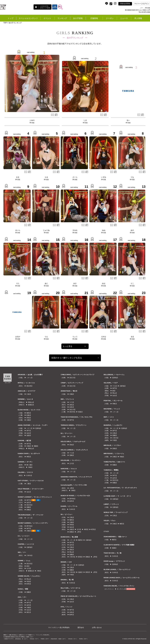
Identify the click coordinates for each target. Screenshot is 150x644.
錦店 (28, 566)
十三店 (72, 402)
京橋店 (72, 394)
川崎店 (30, 467)
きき (18, 177)
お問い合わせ (97, 628)
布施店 (122, 457)
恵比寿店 (29, 386)
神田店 (29, 457)
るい (128, 120)
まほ (132, 337)
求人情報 (138, 18)
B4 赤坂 (32, 123)
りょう (75, 337)
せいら (18, 230)
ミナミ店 (29, 378)
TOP (5, 23)
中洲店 (72, 575)
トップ (10, 18)
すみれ (75, 230)
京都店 (29, 420)
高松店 (72, 405)
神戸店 (29, 431)
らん (46, 337)
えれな (104, 337)
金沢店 (29, 502)
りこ (132, 283)
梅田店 (29, 413)
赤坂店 (72, 529)
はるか (18, 337)
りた (18, 283)
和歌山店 (31, 402)
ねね (104, 230)
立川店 (29, 568)
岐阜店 (72, 501)
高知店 (29, 418)
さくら (75, 177)
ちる (46, 177)
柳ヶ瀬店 (29, 465)
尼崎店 (72, 455)
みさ (75, 283)
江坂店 (29, 394)
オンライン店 (121, 589)
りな (132, 177)
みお (104, 283)
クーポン (110, 18)
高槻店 (115, 448)
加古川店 (72, 378)
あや (132, 230)
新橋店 (29, 510)
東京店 (29, 612)
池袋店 (29, 435)
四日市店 (29, 505)
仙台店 (29, 433)
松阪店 (29, 415)
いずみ (104, 177)
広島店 (72, 517)
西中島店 (29, 526)
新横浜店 (31, 405)
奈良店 (72, 407)
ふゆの (32, 120)
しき (85, 120)
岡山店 (29, 579)
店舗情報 (94, 18)
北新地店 (38, 428)
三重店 (29, 484)
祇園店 (36, 446)
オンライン (131, 589)
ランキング (62, 18)
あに (46, 283)
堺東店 (115, 404)
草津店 (29, 581)
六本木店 (29, 475)
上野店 (72, 488)
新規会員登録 (125, 4)
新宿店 (80, 557)
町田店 (29, 584)
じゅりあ (46, 230)
